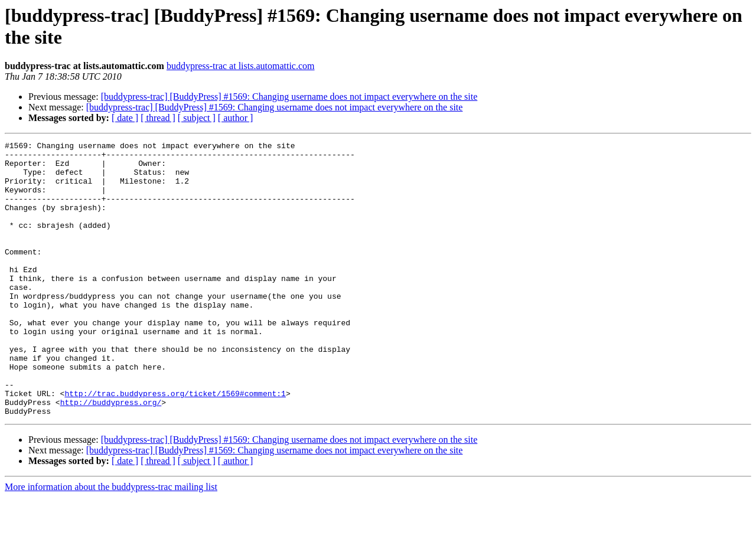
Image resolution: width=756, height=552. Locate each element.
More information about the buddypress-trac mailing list (111, 542)
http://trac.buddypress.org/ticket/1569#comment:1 (175, 445)
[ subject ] (197, 118)
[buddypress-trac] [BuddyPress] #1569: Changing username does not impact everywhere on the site (289, 97)
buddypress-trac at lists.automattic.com (241, 66)
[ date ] (125, 118)
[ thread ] (158, 118)
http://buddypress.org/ (111, 455)
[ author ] (236, 118)
